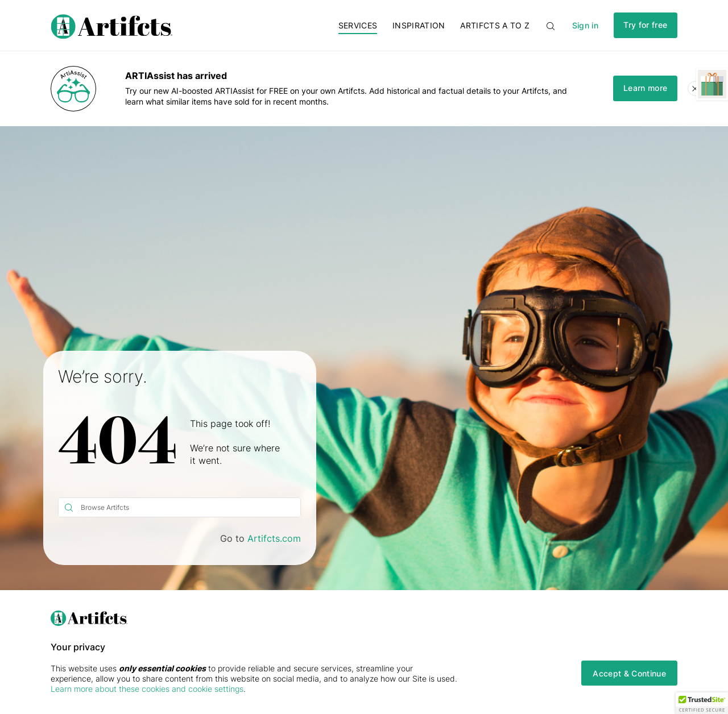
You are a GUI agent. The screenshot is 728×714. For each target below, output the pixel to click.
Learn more (645, 88)
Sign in (585, 25)
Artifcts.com (274, 538)
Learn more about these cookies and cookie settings (147, 689)
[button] (702, 703)
